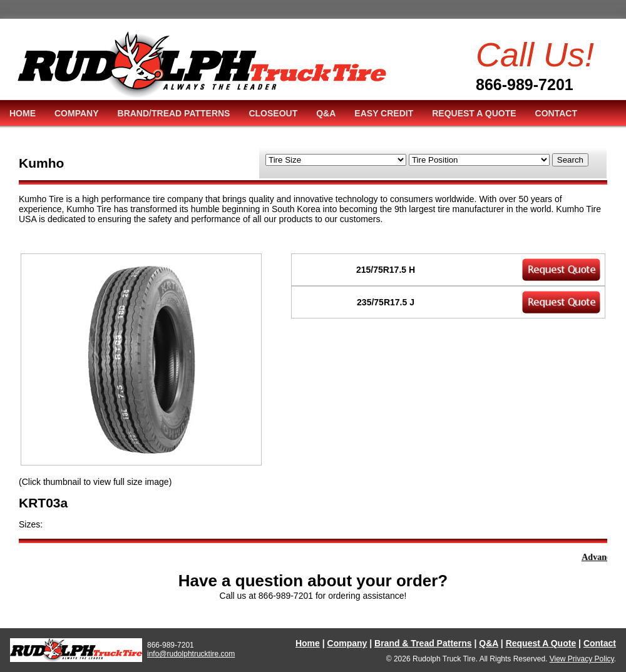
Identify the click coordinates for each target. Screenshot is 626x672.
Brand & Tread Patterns (423, 643)
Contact (600, 643)
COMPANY (77, 113)
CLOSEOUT (273, 113)
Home (308, 643)
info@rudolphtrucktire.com (191, 654)
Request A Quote (541, 643)
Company (347, 643)
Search (570, 160)
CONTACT (556, 113)
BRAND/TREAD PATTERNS (174, 113)
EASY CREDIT (384, 113)
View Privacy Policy (582, 659)
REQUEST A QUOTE (474, 113)
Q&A (326, 113)
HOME (23, 113)
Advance (600, 557)
